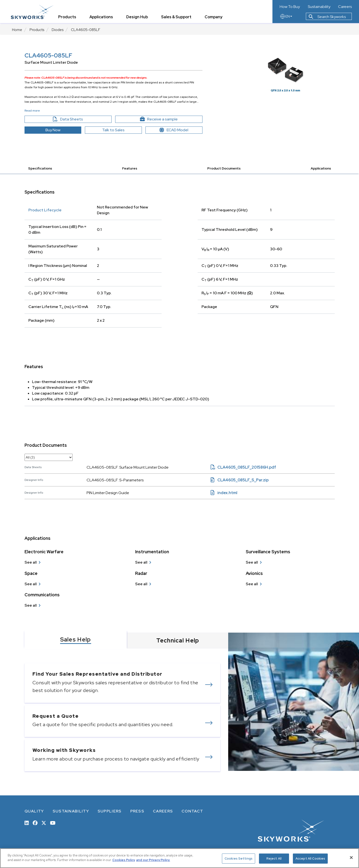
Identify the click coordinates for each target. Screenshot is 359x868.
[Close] (351, 857)
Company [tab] (215, 18)
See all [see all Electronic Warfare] (31, 562)
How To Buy (290, 7)
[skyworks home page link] (33, 12)
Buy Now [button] (53, 130)
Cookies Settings (239, 859)
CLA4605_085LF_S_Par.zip (240, 480)
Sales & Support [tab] (177, 18)
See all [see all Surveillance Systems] (252, 562)
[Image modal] (285, 72)
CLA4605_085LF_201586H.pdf (243, 467)
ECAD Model (174, 130)
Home (17, 30)
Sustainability (319, 7)
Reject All (274, 859)
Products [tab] (68, 18)
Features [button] (130, 168)
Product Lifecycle (45, 210)
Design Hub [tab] (138, 18)
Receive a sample (167, 119)
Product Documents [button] (224, 168)
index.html (224, 493)
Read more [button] (32, 111)
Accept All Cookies (310, 859)
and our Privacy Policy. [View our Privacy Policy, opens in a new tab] (153, 860)
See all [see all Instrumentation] (141, 562)
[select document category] (49, 457)
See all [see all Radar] (141, 584)
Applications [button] (321, 168)
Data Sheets (78, 119)
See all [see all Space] (31, 584)
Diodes (58, 30)
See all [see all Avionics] (252, 584)
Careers (345, 7)
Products (37, 30)
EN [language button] (286, 17)
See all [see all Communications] (31, 605)
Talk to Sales (113, 130)
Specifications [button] (40, 168)
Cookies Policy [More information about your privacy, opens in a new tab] (124, 860)
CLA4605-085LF (86, 30)
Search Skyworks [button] (327, 18)
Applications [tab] (102, 18)
